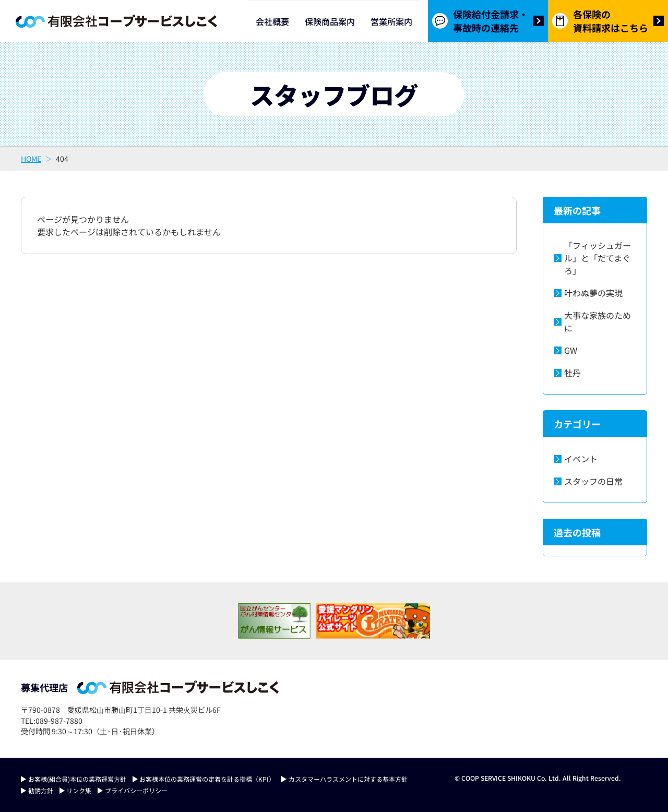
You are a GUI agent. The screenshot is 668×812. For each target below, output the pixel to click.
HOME (31, 159)
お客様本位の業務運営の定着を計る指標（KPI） (207, 779)
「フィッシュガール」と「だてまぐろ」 (598, 258)
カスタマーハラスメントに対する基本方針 (348, 779)
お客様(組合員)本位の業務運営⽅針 (77, 779)
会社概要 (272, 21)
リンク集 (79, 790)
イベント (581, 459)
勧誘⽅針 (41, 790)
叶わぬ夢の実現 (593, 293)
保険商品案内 (330, 21)
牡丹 (572, 373)
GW (571, 350)
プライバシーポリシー (136, 790)
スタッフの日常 (593, 481)
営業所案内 (391, 21)
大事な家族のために (598, 321)
